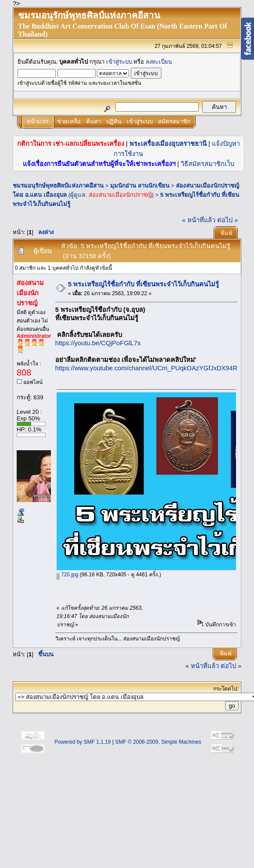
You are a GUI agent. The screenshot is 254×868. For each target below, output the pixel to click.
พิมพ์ (227, 233)
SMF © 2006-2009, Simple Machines (158, 742)
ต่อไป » (227, 220)
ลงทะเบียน (159, 62)
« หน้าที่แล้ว (199, 220)
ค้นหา (93, 121)
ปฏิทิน (114, 121)
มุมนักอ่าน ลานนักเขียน (140, 186)
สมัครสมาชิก (174, 121)
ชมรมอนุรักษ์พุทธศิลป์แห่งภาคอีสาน (58, 186)
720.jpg (68, 575)
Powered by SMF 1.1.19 (83, 742)
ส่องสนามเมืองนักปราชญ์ (120, 195)
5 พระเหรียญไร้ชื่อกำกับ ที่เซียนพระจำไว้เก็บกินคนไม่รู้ (143, 284)
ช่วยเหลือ (69, 121)
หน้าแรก (38, 121)
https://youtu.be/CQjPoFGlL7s (98, 343)
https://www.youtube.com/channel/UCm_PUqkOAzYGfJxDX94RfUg (151, 368)
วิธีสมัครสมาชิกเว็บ (207, 164)
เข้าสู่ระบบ (119, 62)
